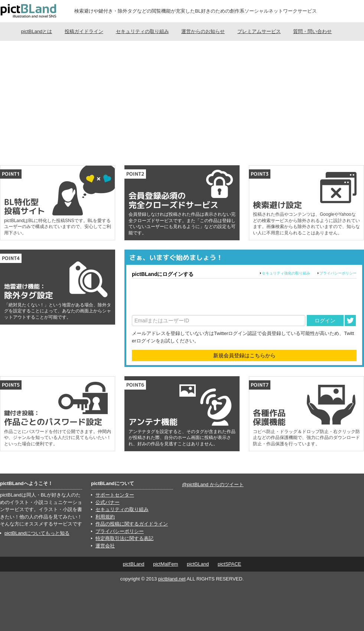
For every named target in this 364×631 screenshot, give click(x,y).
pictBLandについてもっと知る (37, 533)
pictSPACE (229, 564)
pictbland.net (172, 579)
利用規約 (105, 517)
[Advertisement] (182, 102)
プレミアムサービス (259, 31)
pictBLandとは (37, 31)
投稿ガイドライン (84, 31)
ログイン (325, 321)
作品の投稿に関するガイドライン (132, 524)
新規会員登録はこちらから (244, 355)
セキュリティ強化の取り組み (286, 273)
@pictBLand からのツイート (213, 484)
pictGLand (198, 564)
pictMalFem (165, 564)
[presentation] (188, 297)
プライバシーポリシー (338, 273)
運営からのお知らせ (203, 31)
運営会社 (105, 546)
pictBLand (134, 564)
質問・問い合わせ (312, 31)
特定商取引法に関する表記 (124, 538)
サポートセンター (115, 495)
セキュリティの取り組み (142, 31)
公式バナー (108, 502)
